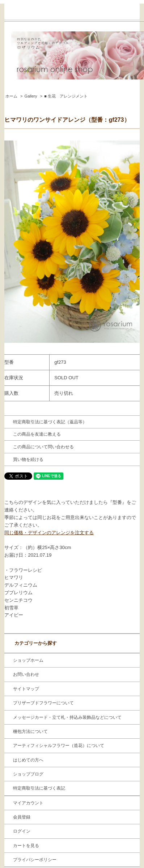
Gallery (31, 96)
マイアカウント (28, 803)
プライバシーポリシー (35, 860)
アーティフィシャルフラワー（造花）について (59, 746)
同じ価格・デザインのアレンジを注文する (49, 533)
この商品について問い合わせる (43, 447)
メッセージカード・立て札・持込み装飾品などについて (67, 717)
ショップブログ (28, 774)
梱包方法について (30, 731)
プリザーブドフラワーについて (43, 703)
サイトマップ (26, 689)
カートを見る (26, 846)
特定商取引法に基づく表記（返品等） (50, 422)
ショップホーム (28, 660)
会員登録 (22, 817)
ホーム (11, 96)
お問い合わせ (26, 674)
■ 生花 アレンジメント (66, 96)
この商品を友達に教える (37, 434)
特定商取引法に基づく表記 (39, 788)
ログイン (22, 831)
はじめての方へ (28, 760)
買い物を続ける (28, 459)
